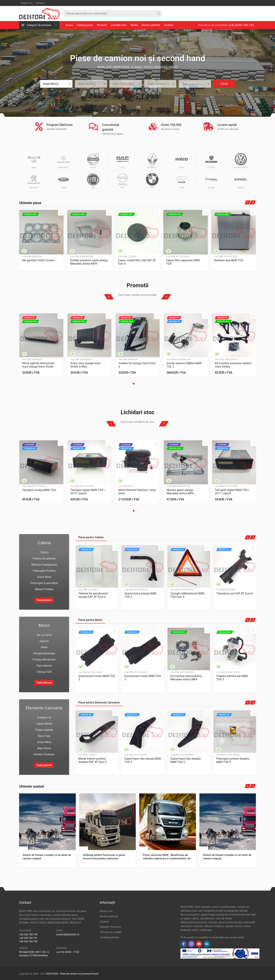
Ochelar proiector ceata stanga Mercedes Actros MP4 (89, 262)
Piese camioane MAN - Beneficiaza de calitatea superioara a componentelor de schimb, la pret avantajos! (167, 858)
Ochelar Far (44, 718)
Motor (44, 625)
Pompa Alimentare (44, 660)
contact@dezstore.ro (68, 934)
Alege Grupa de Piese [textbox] (125, 84)
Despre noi (27, 3)
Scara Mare (44, 577)
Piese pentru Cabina (91, 537)
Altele (44, 647)
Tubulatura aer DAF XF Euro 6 (235, 593)
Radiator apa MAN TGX (229, 260)
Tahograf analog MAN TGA (39, 490)
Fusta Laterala (44, 730)
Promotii (102, 25)
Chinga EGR (44, 672)
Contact (40, 3)
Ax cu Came (44, 635)
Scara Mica (44, 742)
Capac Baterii (44, 724)
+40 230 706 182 (28, 941)
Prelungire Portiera (44, 571)
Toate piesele (44, 600)
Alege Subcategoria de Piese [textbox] (196, 84)
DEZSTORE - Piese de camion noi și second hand (72, 974)
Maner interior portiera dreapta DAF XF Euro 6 (92, 760)
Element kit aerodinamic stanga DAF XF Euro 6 (93, 595)
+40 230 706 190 (28, 934)
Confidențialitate (109, 937)
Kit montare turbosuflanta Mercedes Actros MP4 (186, 678)
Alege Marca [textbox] (51, 84)
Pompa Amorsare (44, 653)
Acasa (69, 25)
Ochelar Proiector (44, 754)
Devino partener (151, 25)
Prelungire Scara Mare (44, 583)
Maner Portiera (44, 589)
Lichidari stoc (119, 25)
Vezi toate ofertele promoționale (137, 295)
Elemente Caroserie (44, 708)
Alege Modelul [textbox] (86, 84)
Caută (224, 84)
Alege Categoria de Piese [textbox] (162, 84)
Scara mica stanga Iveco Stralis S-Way (86, 365)
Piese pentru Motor (90, 620)
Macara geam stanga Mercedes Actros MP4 (180, 492)
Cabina (44, 543)
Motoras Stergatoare (44, 565)
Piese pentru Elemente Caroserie (99, 703)
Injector (44, 641)
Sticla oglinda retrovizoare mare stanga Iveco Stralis (38, 365)
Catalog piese (85, 25)
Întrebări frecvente (110, 927)
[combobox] (56, 84)
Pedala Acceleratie (44, 559)
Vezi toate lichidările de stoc (138, 422)
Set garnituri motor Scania (38, 260)
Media (134, 25)
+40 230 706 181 (28, 938)
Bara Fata (44, 736)
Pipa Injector (44, 666)
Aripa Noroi (44, 748)
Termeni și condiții (111, 932)
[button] (134, 384)
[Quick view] (61, 213)
